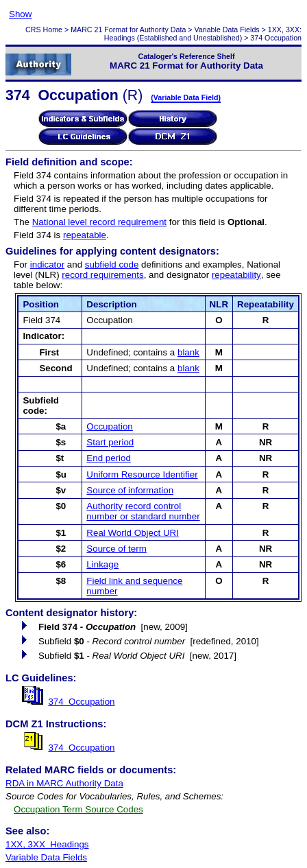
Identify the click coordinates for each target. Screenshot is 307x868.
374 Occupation (81, 702)
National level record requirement (99, 222)
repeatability (236, 275)
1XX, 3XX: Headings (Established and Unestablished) (203, 34)
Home (53, 30)
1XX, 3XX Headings (47, 844)
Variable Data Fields (227, 30)
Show (20, 14)
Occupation (109, 426)
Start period (110, 442)
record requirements (102, 275)
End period (108, 458)
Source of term (116, 549)
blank (188, 352)
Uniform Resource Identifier (142, 474)
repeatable (85, 235)
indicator (47, 265)
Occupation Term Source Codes (78, 809)
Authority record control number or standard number (143, 511)
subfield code (112, 265)
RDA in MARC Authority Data (64, 783)
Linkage (102, 564)
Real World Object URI (133, 533)
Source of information (130, 490)
